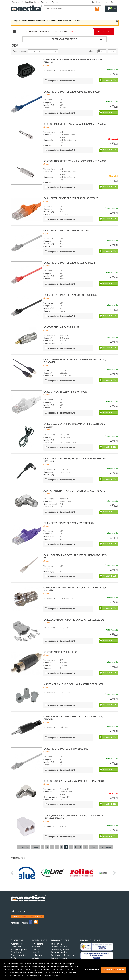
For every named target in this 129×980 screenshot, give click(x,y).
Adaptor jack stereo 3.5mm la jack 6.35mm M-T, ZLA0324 (75, 124)
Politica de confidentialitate (63, 955)
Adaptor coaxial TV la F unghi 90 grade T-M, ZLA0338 (74, 781)
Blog (74, 31)
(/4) (61, 81)
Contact (55, 2)
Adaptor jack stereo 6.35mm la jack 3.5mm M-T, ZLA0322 (75, 161)
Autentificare (17, 944)
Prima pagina (24, 847)
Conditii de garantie (60, 950)
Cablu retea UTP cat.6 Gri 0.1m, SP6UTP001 (66, 749)
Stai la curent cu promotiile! (37, 31)
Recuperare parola (19, 950)
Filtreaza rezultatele (64, 39)
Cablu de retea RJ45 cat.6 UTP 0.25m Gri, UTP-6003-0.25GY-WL (75, 557)
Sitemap (35, 950)
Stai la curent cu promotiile (27, 916)
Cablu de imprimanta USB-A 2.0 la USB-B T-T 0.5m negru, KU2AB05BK (75, 361)
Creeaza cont (16, 947)
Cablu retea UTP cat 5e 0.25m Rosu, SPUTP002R (69, 263)
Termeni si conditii (59, 958)
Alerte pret (15, 958)
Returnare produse (60, 952)
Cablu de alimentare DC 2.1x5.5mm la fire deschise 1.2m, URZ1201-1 (75, 426)
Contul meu (16, 952)
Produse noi (61, 31)
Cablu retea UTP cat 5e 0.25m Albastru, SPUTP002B (72, 92)
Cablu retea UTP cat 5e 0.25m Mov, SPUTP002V (69, 523)
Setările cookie (91, 969)
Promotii (104, 31)
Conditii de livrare (32, 2)
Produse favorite (18, 955)
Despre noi (45, 2)
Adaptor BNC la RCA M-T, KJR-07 (61, 327)
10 (85, 847)
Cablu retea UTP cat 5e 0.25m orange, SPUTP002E (71, 198)
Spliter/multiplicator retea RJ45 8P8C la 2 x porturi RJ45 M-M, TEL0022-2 (73, 817)
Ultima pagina (106, 847)
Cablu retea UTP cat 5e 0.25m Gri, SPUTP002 (67, 231)
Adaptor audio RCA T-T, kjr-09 (60, 652)
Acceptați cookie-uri (114, 969)
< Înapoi (36, 847)
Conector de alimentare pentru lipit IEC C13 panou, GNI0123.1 (73, 61)
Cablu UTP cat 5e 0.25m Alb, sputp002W (65, 392)
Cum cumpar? (17, 2)
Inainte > (93, 847)
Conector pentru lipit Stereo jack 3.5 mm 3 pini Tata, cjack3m (73, 718)
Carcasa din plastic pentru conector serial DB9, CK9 (74, 620)
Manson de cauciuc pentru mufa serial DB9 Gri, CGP (74, 684)
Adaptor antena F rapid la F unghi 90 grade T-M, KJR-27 (75, 491)
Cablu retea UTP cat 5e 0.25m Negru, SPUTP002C (70, 295)
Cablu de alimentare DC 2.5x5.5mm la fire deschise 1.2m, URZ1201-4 (75, 460)
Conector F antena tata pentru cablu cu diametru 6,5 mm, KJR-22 (75, 589)
